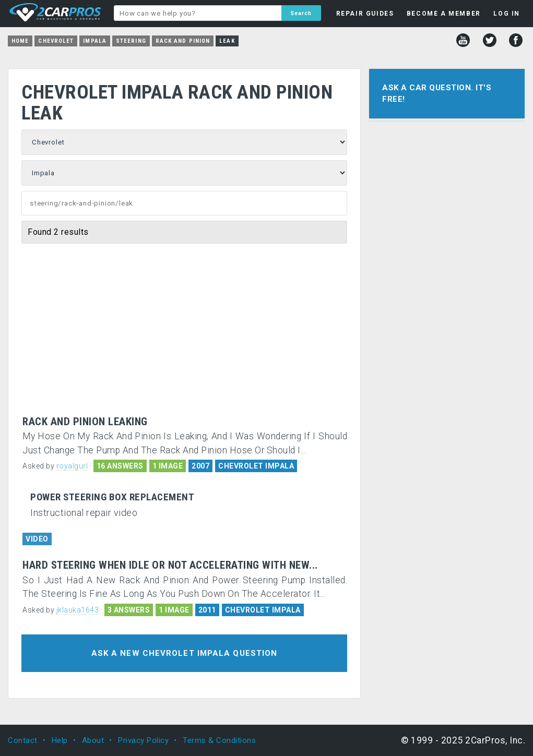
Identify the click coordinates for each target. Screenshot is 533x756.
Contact (23, 740)
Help (60, 740)
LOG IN (507, 14)
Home (20, 41)
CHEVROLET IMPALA (256, 466)
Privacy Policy (143, 740)
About (93, 740)
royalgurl (72, 466)
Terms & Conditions (219, 740)
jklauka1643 (78, 610)
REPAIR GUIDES (365, 14)
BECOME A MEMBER (444, 14)
